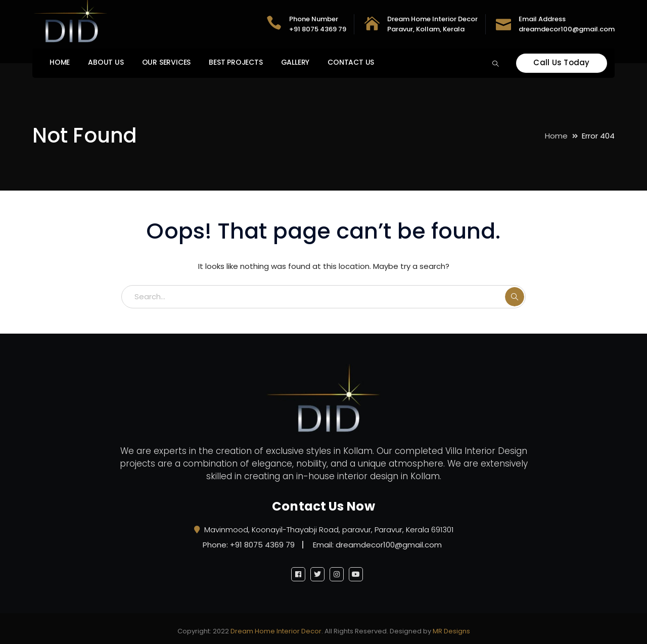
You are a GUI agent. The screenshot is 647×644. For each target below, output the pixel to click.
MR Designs (451, 631)
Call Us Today (561, 62)
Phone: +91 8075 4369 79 (249, 545)
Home (556, 136)
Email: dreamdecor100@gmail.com (377, 545)
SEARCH (515, 297)
